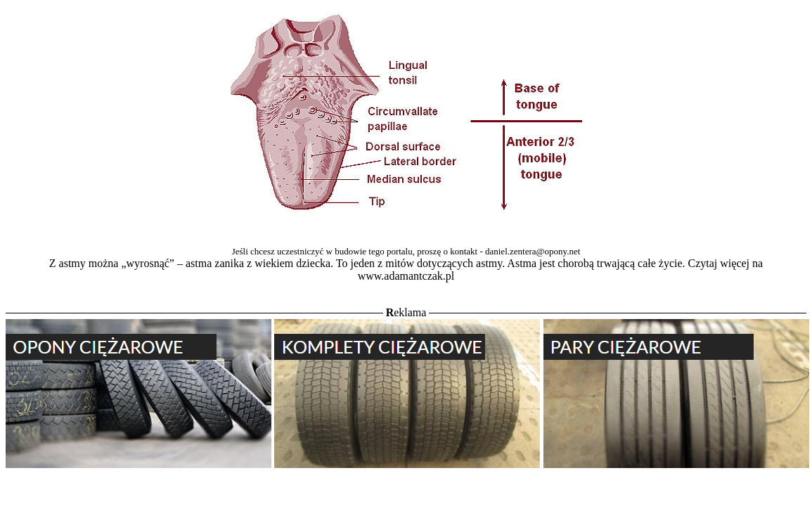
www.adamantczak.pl (406, 276)
